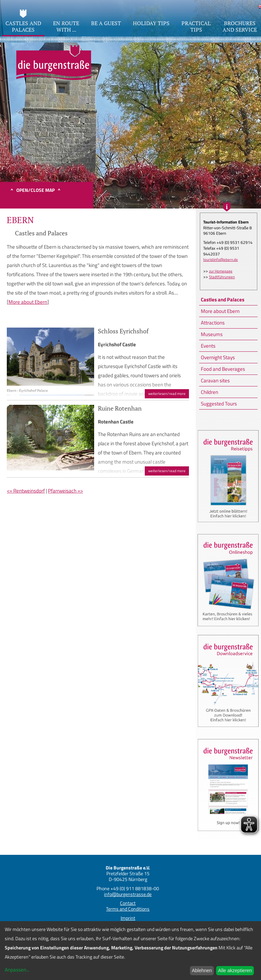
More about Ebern (220, 311)
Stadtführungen (222, 277)
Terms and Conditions (128, 909)
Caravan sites (215, 380)
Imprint (128, 918)
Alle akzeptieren (235, 970)
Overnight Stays (218, 357)
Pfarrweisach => (65, 491)
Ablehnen (202, 970)
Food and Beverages (223, 369)
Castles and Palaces (223, 300)
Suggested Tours (219, 404)
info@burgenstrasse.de (128, 894)
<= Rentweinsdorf (26, 491)
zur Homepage (221, 271)
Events (208, 346)
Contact (128, 903)
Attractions (213, 323)
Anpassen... (17, 970)
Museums (212, 334)
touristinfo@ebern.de (221, 260)
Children (210, 392)
